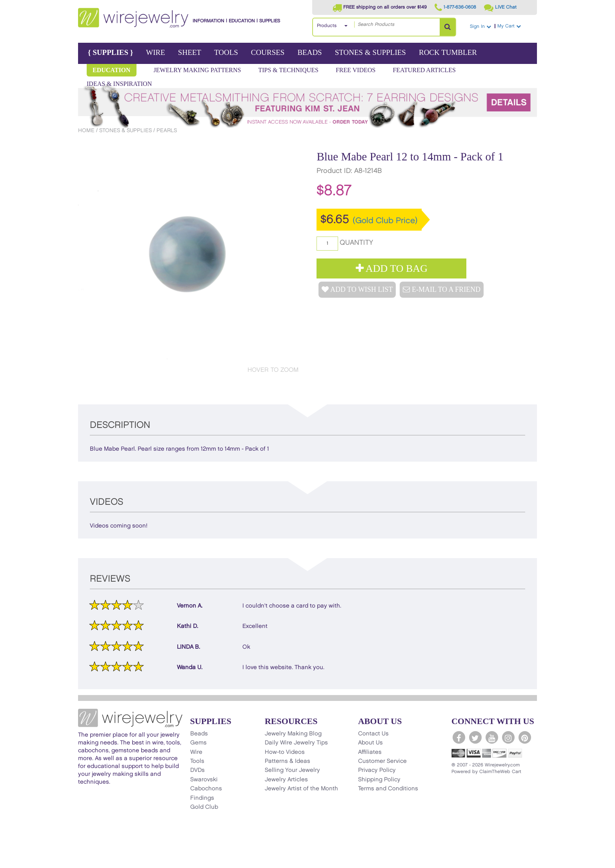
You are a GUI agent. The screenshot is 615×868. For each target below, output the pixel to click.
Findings (202, 798)
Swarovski (204, 780)
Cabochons (206, 789)
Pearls (167, 130)
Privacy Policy (377, 770)
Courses (268, 52)
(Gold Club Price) (385, 221)
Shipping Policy (379, 780)
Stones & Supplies (370, 52)
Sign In (480, 26)
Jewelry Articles (286, 780)
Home (86, 130)
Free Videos (356, 70)
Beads (309, 52)
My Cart (516, 26)
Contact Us (373, 734)
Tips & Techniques (288, 70)
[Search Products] (448, 27)
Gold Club (204, 807)
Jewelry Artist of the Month (301, 789)
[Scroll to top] (88, 862)
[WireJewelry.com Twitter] (475, 737)
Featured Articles (424, 70)
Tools (226, 52)
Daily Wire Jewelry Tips (296, 743)
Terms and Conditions (388, 789)
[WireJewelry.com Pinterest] (525, 737)
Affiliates (370, 752)
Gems (198, 743)
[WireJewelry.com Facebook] (459, 737)
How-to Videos (285, 752)
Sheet (190, 52)
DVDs (197, 770)
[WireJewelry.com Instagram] (508, 737)
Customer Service (382, 761)
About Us (370, 743)
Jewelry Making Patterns (197, 70)
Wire (156, 52)
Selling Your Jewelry (292, 770)
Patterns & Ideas (287, 761)
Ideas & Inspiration (119, 84)
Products (327, 26)
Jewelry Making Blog (293, 734)
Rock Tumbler (448, 52)
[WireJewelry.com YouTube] (492, 737)
